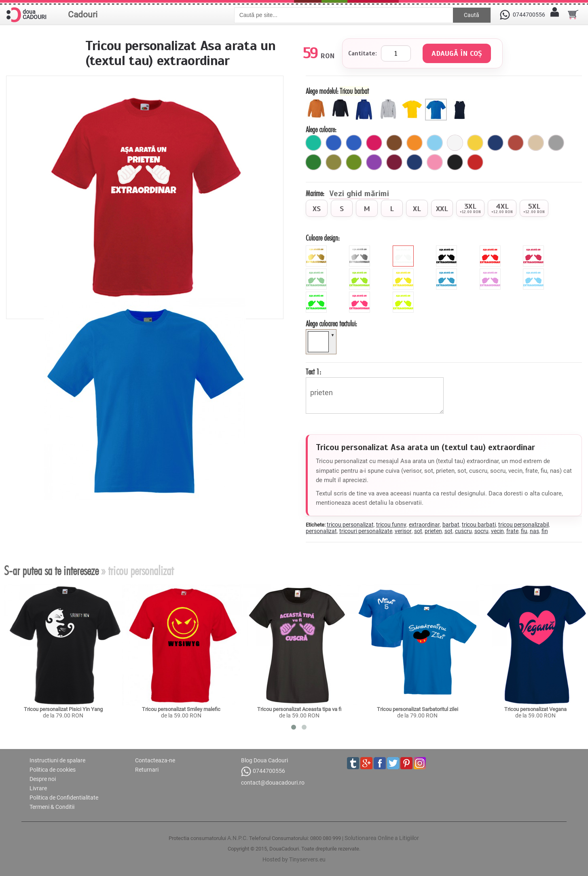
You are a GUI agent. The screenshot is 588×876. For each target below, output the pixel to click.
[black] (447, 249)
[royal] (334, 143)
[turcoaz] (313, 143)
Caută (472, 15)
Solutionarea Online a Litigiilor (382, 838)
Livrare (38, 788)
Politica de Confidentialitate (64, 798)
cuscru (463, 531)
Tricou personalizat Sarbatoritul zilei (418, 709)
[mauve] (491, 272)
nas (534, 531)
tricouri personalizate (366, 531)
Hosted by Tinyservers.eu (294, 859)
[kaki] (334, 162)
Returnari (147, 770)
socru (481, 531)
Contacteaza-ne (155, 760)
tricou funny (391, 525)
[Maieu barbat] (461, 102)
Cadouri (83, 15)
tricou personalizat (350, 525)
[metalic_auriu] (317, 249)
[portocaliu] (415, 143)
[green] (361, 272)
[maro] (394, 143)
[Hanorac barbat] (365, 102)
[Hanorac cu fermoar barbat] (389, 102)
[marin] (415, 162)
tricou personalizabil (523, 525)
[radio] (317, 208)
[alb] (455, 143)
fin (545, 531)
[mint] (317, 272)
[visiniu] (394, 162)
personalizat (321, 531)
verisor (403, 531)
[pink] (534, 249)
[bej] (536, 143)
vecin (497, 531)
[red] (491, 249)
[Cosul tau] (573, 15)
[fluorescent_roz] (361, 295)
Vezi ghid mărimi (359, 194)
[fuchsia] (374, 143)
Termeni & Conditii (52, 807)
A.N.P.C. (238, 838)
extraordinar (424, 525)
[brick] (516, 143)
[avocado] (354, 162)
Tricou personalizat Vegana (535, 709)
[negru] (455, 162)
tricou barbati (479, 525)
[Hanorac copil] (318, 102)
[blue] (447, 272)
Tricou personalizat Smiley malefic (181, 709)
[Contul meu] (554, 15)
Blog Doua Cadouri (264, 760)
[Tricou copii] (413, 102)
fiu (524, 531)
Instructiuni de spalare (57, 760)
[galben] (475, 143)
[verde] (313, 162)
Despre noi (43, 779)
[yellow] (404, 272)
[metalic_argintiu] (361, 249)
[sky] (534, 272)
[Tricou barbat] (437, 102)
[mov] (374, 162)
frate (512, 531)
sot (418, 531)
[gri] (556, 143)
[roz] (435, 162)
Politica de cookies (53, 770)
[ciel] (435, 143)
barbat (451, 525)
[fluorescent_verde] (317, 295)
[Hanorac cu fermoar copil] (342, 102)
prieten (375, 396)
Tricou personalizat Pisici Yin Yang (63, 709)
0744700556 (263, 771)
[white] (404, 249)
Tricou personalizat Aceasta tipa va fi (299, 709)
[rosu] (475, 162)
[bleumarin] (495, 143)
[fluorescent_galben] (404, 295)
